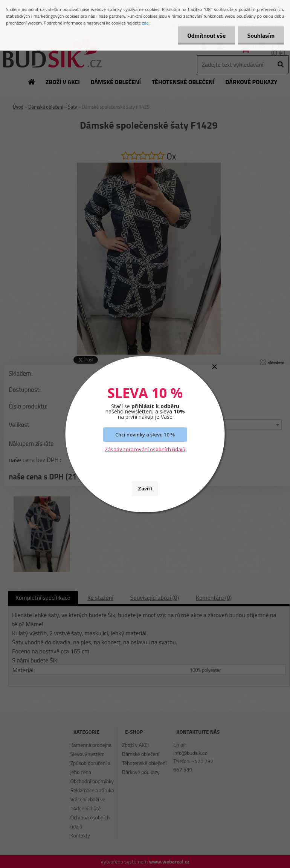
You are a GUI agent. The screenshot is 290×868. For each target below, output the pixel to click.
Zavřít (145, 489)
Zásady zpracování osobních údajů (145, 449)
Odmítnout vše (206, 35)
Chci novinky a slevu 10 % (145, 435)
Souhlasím (261, 35)
